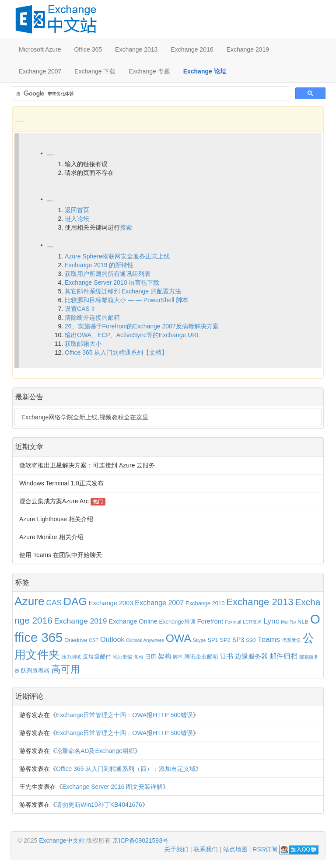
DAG (75, 601)
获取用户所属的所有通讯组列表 (108, 274)
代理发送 (291, 640)
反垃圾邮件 (97, 657)
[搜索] (150, 94)
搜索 (126, 227)
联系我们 (206, 849)
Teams (269, 639)
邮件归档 (283, 656)
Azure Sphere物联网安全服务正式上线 (117, 256)
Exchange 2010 (205, 603)
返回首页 (77, 210)
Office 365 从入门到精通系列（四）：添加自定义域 (126, 769)
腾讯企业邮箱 (201, 657)
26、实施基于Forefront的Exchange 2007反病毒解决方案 (142, 326)
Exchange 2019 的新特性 (99, 265)
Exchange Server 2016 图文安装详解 (112, 787)
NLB (303, 622)
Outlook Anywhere (145, 640)
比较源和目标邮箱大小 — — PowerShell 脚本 (126, 300)
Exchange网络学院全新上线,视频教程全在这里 (85, 417)
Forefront (210, 621)
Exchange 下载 (95, 71)
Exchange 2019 (248, 49)
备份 (139, 657)
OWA (178, 638)
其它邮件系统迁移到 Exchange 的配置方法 (123, 291)
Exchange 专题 (149, 71)
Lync (271, 621)
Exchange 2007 (40, 71)
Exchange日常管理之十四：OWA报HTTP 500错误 (124, 715)
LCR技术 (252, 622)
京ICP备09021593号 (140, 840)
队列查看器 (35, 671)
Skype (199, 640)
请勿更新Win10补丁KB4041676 (99, 805)
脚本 (178, 657)
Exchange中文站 (62, 840)
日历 (150, 657)
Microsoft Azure (40, 49)
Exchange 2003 (111, 603)
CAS (54, 603)
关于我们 (176, 849)
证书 (227, 656)
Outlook (112, 639)
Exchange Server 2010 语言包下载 (112, 282)
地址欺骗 (122, 657)
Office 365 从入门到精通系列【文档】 (116, 352)
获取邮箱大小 (83, 344)
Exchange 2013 (136, 49)
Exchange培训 (177, 622)
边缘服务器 (251, 656)
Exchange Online (133, 621)
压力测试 (71, 657)
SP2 (225, 640)
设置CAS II (80, 309)
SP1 (213, 640)
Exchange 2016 (192, 49)
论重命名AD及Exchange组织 (95, 751)
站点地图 (235, 849)
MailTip (288, 622)
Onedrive (76, 640)
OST (94, 640)
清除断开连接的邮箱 (92, 317)
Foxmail (233, 622)
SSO (251, 640)
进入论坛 (77, 219)
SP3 (238, 640)
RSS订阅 (265, 849)
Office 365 (88, 49)
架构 (164, 656)
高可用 (66, 669)
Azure (30, 601)
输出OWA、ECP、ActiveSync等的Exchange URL (132, 335)
